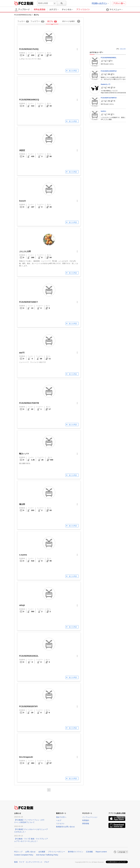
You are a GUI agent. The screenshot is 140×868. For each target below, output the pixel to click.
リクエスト (60, 824)
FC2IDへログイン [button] (100, 3)
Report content (101, 852)
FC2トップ (18, 852)
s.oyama (23, 555)
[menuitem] (56, 10)
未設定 (22, 150)
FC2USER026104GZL (29, 656)
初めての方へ (61, 817)
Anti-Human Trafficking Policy (47, 855)
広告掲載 (89, 852)
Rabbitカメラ (106, 84)
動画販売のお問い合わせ (65, 827)
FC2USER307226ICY (29, 302)
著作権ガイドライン (75, 852)
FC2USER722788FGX (109, 98)
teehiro (103, 111)
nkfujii (22, 605)
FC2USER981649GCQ (29, 100)
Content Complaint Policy (24, 855)
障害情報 (86, 824)
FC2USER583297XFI (28, 706)
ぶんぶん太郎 (25, 251)
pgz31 (22, 353)
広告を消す (123, 49)
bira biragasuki (26, 757)
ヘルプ (59, 820)
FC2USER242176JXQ (29, 49)
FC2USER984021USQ (23, 15)
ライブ (22, 862)
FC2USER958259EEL (109, 58)
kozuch (23, 201)
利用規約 (86, 820)
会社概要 (42, 852)
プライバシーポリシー (57, 852)
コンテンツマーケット (34, 862)
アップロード (22, 10)
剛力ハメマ (24, 454)
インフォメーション (90, 817)
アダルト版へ (119, 3)
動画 (16, 862)
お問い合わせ (30, 852)
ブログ (47, 862)
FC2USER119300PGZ (109, 71)
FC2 (20, 3)
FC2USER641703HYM (29, 403)
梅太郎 (22, 504)
